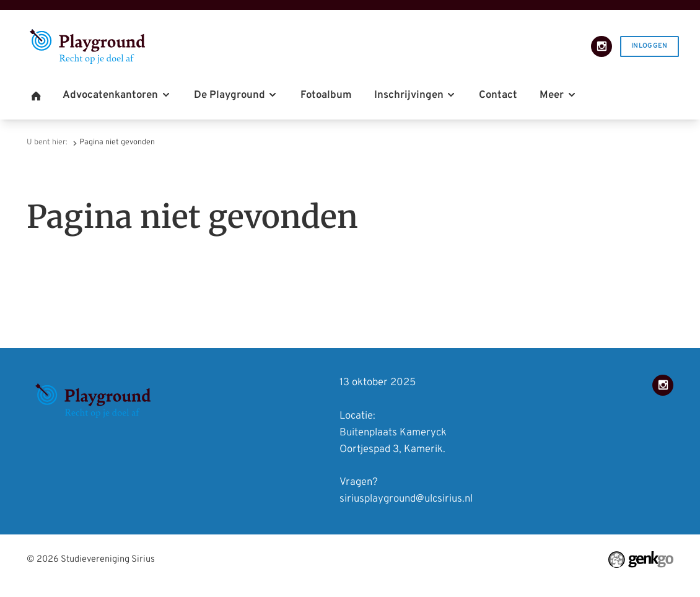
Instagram (602, 46)
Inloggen (650, 46)
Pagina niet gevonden (117, 142)
